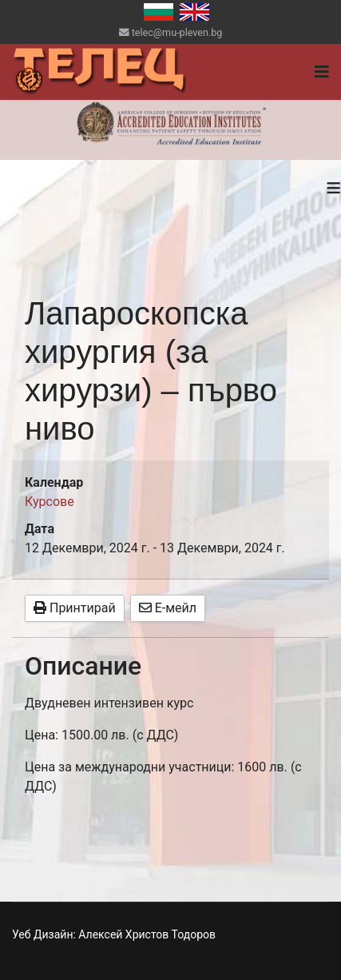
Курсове (50, 502)
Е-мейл (168, 608)
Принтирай (75, 608)
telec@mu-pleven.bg (177, 32)
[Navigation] (322, 72)
